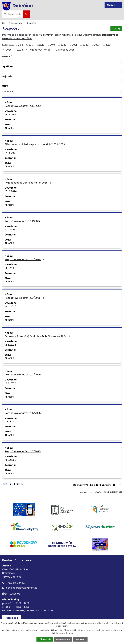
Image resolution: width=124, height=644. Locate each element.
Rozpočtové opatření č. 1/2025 (25, 221)
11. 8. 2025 (10, 422)
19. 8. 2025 (10, 460)
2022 (85, 45)
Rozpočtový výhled (40, 50)
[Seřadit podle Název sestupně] (11, 56)
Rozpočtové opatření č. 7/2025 (23, 451)
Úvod (5, 23)
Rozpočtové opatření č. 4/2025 (25, 375)
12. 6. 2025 (10, 345)
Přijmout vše (45, 639)
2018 (42, 45)
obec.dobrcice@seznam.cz (22, 588)
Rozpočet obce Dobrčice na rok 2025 (29, 183)
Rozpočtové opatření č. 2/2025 (25, 259)
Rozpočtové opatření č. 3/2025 (25, 298)
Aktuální (9, 128)
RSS (116, 29)
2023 (97, 45)
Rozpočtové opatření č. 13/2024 (25, 106)
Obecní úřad (17, 23)
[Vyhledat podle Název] (62, 61)
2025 (9, 50)
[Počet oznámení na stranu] (117, 485)
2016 (20, 45)
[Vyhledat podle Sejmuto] (62, 81)
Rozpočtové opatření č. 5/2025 (25, 413)
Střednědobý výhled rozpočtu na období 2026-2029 (37, 144)
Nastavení (80, 639)
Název (6, 57)
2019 (52, 45)
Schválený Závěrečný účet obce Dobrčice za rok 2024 (38, 336)
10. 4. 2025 (11, 306)
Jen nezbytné (63, 639)
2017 (31, 45)
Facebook (12, 618)
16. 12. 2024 (11, 114)
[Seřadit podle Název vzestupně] (11, 55)
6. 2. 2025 (10, 230)
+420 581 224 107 (16, 583)
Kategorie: (8, 45)
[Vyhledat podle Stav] (62, 92)
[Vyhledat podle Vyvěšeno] (62, 72)
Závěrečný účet (65, 50)
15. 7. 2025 (11, 383)
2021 (74, 45)
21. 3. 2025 (10, 268)
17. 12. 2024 (11, 153)
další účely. (63, 626)
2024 (108, 45)
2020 (63, 45)
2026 (20, 50)
